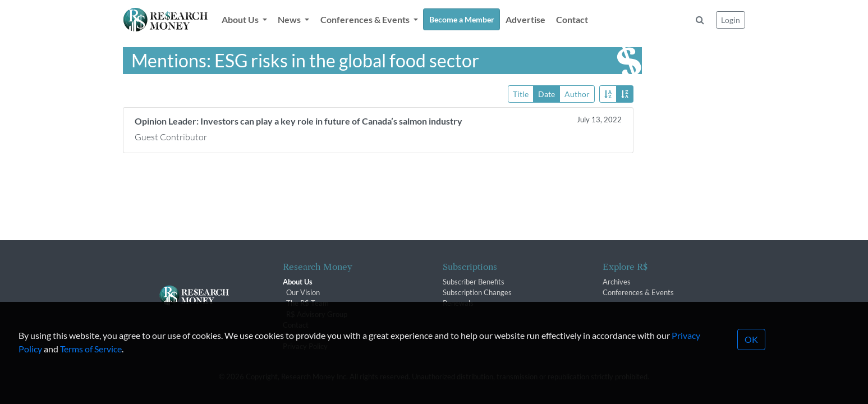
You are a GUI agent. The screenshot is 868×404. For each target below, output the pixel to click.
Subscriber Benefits (474, 282)
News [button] (290, 19)
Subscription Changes (477, 292)
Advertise (525, 19)
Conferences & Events (638, 292)
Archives (617, 282)
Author (577, 93)
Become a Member (462, 19)
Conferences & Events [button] (366, 19)
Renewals (458, 303)
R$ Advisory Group (317, 314)
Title (521, 93)
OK (751, 354)
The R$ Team (307, 303)
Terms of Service (91, 363)
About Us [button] (241, 19)
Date (546, 93)
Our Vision (303, 292)
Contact (572, 19)
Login (731, 20)
